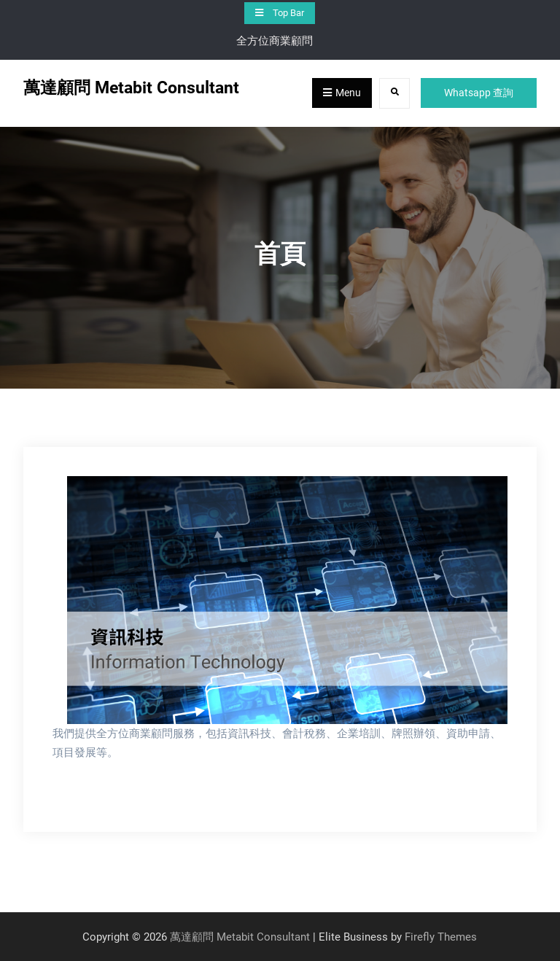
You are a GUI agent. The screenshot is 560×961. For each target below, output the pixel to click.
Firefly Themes (441, 937)
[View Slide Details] (288, 600)
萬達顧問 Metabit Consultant (131, 88)
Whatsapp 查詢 (479, 93)
